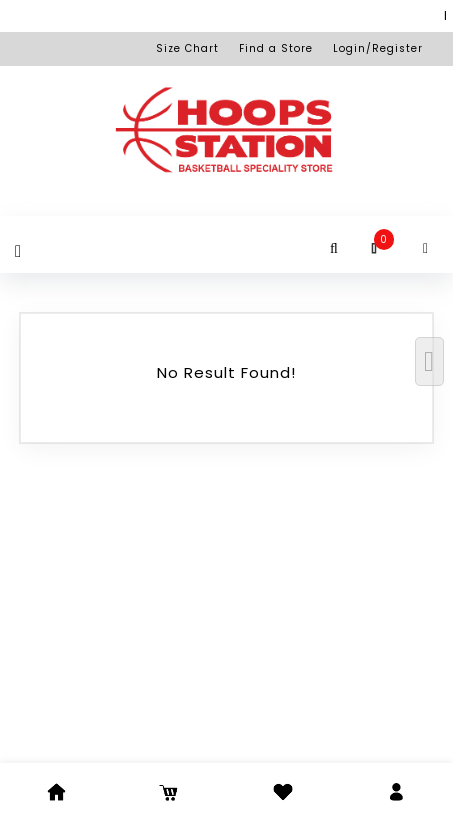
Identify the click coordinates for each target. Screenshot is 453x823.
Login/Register (378, 48)
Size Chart (187, 48)
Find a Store (276, 48)
